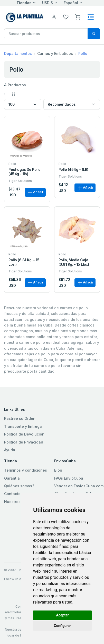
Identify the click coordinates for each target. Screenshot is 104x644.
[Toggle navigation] (91, 17)
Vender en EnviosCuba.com (79, 486)
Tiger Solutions (20, 181)
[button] (78, 17)
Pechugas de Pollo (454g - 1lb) (25, 172)
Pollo (83, 53)
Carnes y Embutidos (55, 53)
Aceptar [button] (62, 615)
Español (71, 3)
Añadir (35, 192)
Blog (58, 470)
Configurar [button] (63, 626)
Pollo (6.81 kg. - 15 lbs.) (24, 262)
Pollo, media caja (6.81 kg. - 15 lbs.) (74, 262)
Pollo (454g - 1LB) (73, 170)
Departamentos (18, 53)
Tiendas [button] (24, 3)
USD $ (48, 3)
